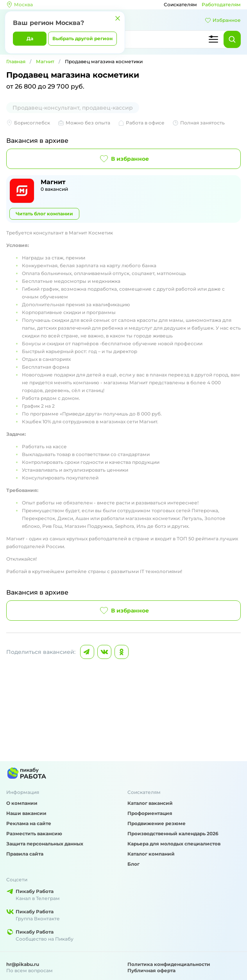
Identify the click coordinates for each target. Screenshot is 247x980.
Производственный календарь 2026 (173, 834)
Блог (133, 864)
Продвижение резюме (157, 823)
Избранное (223, 20)
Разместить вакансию (34, 834)
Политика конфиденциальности (169, 964)
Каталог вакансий (150, 803)
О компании (22, 803)
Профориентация (150, 813)
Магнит (45, 61)
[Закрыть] (118, 18)
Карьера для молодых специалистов (174, 844)
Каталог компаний (151, 854)
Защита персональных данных (45, 844)
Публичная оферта (151, 970)
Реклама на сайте (29, 823)
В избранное (124, 159)
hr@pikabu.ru (23, 964)
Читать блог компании (44, 214)
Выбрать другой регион (82, 38)
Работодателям (221, 4)
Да (30, 38)
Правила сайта (25, 854)
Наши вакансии (26, 813)
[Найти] (232, 39)
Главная (16, 61)
